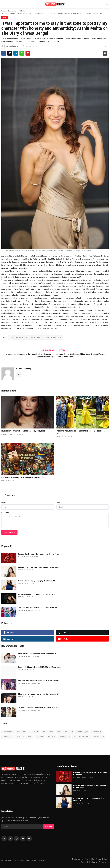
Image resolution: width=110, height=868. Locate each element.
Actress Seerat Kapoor (65, 732)
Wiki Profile (89, 859)
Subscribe (49, 826)
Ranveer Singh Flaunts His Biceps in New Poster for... (38, 554)
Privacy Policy (101, 859)
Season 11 (20, 736)
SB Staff (59, 437)
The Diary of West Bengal (53, 337)
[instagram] (17, 839)
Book (30, 736)
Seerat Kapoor (8, 732)
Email (59, 503)
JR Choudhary (22, 556)
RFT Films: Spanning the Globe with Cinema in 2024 (23, 477)
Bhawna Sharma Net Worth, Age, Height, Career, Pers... (39, 567)
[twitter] (10, 839)
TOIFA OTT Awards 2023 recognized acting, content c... (39, 708)
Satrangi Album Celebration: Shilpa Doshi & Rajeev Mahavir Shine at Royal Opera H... (81, 355)
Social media (34, 732)
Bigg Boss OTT (99, 736)
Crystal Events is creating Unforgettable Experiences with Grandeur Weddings (30, 355)
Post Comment (9, 532)
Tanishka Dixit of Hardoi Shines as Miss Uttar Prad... (38, 608)
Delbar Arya (21, 732)
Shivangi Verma (64, 736)
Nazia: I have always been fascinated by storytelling (24, 431)
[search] (107, 4)
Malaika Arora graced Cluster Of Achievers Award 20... (39, 694)
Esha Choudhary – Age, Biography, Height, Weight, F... (39, 594)
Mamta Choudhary (24, 369)
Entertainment (13, 11)
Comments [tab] (10, 495)
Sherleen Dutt (96, 732)
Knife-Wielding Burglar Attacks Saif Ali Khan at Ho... (38, 654)
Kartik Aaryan (8, 736)
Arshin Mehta (35, 337)
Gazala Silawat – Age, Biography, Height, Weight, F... (38, 581)
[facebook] (4, 839)
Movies (23, 11)
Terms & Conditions (89, 862)
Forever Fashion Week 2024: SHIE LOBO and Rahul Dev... (39, 667)
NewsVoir (103, 862)
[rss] (29, 839)
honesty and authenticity (18, 337)
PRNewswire (77, 859)
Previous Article (46, 350)
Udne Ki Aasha (48, 732)
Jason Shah (40, 736)
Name (4, 503)
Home (3, 11)
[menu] (3, 4)
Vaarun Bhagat (82, 732)
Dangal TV (51, 736)
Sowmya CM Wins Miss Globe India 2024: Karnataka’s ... (39, 681)
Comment (5, 513)
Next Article (62, 350)
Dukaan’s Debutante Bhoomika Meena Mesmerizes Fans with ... (81, 432)
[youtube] (23, 839)
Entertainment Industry (82, 736)
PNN (3, 481)
